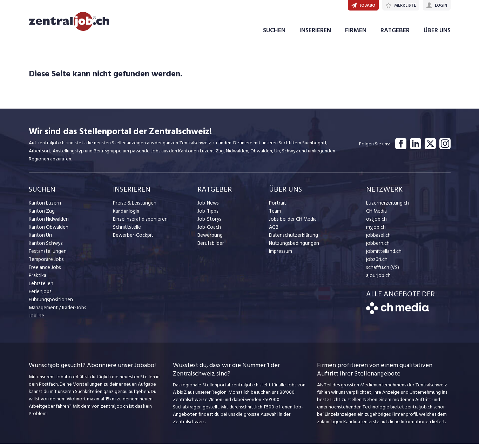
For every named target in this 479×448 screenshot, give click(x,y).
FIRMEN (356, 35)
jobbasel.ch (378, 239)
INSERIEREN (315, 35)
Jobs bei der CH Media (292, 223)
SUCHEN (274, 35)
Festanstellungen (47, 256)
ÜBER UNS (437, 35)
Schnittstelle (126, 231)
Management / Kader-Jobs (57, 312)
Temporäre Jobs (46, 264)
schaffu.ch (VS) (381, 272)
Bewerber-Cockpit (133, 239)
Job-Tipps (208, 215)
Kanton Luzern (44, 207)
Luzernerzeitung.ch (386, 207)
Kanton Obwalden (48, 231)
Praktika (37, 280)
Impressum (280, 256)
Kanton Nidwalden (48, 223)
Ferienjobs (40, 296)
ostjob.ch (376, 223)
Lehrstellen (40, 288)
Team (275, 215)
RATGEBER (395, 35)
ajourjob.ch (378, 280)
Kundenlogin (126, 215)
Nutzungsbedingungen (293, 247)
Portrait (277, 207)
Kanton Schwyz (45, 247)
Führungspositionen (49, 304)
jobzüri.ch (376, 264)
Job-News (208, 207)
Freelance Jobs (44, 272)
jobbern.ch (377, 247)
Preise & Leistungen (133, 207)
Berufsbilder (210, 247)
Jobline (36, 320)
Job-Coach (209, 231)
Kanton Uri (40, 239)
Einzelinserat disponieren (139, 223)
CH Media (376, 215)
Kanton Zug (41, 215)
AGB (274, 231)
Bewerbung (210, 239)
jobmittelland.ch (383, 256)
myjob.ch (376, 231)
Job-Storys (209, 223)
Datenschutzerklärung (292, 239)
